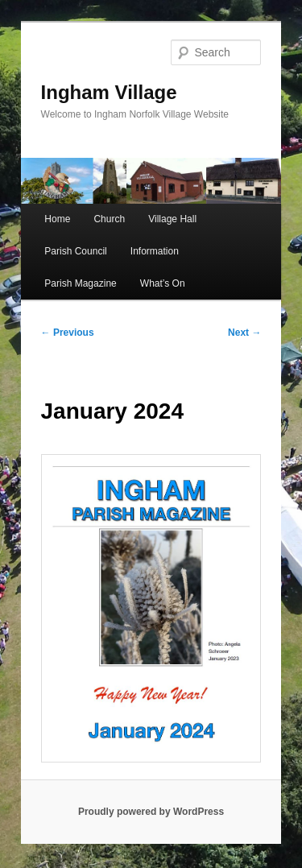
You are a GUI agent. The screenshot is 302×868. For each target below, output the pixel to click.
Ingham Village (109, 92)
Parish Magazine (80, 283)
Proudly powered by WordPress (151, 812)
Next (244, 333)
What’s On (163, 283)
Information (155, 251)
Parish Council (75, 251)
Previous (68, 333)
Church (109, 219)
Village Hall (172, 219)
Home (57, 219)
